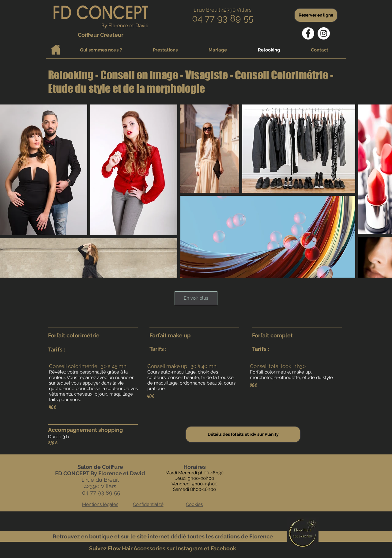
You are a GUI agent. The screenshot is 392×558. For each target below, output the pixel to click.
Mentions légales (100, 504)
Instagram (189, 548)
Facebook (223, 548)
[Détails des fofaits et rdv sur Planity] (243, 434)
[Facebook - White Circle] (308, 33)
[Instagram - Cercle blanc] (324, 33)
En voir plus (196, 298)
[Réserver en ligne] (316, 15)
